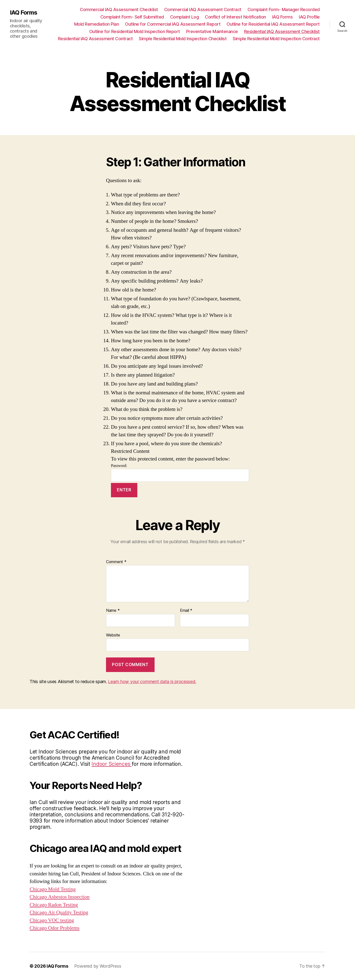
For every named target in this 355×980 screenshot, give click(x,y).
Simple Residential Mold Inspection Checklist (183, 39)
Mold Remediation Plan (97, 24)
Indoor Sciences (112, 764)
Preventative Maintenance (212, 31)
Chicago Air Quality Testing (59, 913)
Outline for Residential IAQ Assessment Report (273, 24)
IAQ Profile (309, 17)
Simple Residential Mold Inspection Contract (276, 39)
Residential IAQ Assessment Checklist (282, 31)
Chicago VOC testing (52, 920)
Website (113, 635)
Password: (180, 472)
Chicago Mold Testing (53, 889)
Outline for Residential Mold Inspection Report (135, 31)
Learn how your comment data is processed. (152, 682)
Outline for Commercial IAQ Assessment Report (173, 24)
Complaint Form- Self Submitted (132, 17)
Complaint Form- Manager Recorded (284, 10)
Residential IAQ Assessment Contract (95, 39)
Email (186, 611)
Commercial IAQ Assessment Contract (203, 10)
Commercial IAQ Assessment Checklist (119, 10)
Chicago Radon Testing (54, 905)
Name (113, 611)
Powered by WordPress (98, 966)
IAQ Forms (24, 13)
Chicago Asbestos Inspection (60, 897)
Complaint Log (185, 17)
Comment (116, 562)
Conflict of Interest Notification (235, 17)
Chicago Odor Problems (54, 928)
